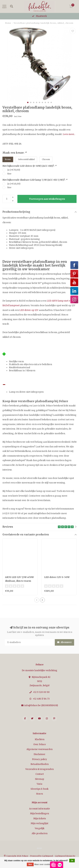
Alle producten (40, 833)
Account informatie (39, 809)
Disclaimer (39, 754)
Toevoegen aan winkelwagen (47, 199)
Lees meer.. (69, 134)
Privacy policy (39, 759)
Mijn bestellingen (39, 814)
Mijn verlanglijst (39, 823)
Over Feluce (40, 744)
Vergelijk (40, 828)
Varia (39, 784)
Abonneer (64, 642)
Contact (40, 774)
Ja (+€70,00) (14, 170)
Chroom (46, 159)
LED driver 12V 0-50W (57, 577)
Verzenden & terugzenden (39, 769)
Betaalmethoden (40, 764)
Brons (8, 159)
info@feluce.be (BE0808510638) (41, 705)
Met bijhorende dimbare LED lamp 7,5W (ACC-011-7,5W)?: (35, 180)
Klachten (40, 739)
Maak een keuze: (14, 153)
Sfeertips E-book (39, 789)
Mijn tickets (40, 819)
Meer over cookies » (44, 864)
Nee (9, 174)
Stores (39, 794)
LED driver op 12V (29, 310)
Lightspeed (47, 856)
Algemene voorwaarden (39, 749)
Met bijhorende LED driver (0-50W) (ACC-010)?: (29, 166)
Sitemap (39, 779)
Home (8, 23)
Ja (72, 861)
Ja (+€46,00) (14, 184)
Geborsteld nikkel (26, 159)
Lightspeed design (64, 856)
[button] (28, 102)
